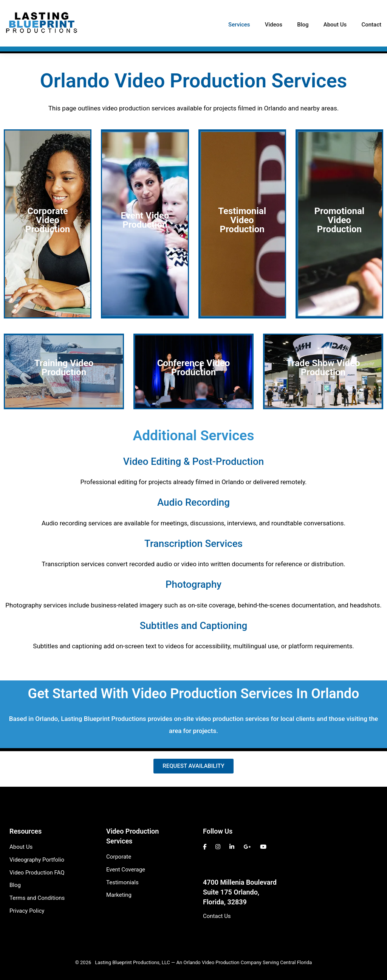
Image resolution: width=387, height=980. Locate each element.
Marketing (119, 895)
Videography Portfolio (37, 860)
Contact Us (217, 916)
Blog (303, 25)
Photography (193, 584)
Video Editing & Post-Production (193, 461)
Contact (371, 25)
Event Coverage (126, 870)
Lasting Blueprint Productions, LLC (132, 962)
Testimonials (122, 882)
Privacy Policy (27, 911)
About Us (335, 25)
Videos (274, 25)
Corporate (119, 857)
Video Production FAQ (37, 873)
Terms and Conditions (37, 898)
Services (239, 25)
